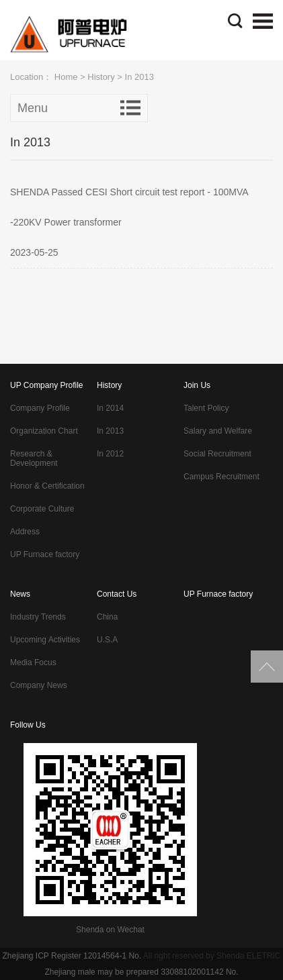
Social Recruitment (217, 454)
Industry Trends (38, 617)
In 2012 (110, 454)
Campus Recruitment (221, 477)
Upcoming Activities (45, 640)
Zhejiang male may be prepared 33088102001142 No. (141, 972)
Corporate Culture (42, 509)
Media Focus (33, 663)
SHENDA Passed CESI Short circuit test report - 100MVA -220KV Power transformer (129, 207)
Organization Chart (44, 431)
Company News (39, 685)
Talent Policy (206, 408)
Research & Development (34, 458)
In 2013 (110, 431)
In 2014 (110, 408)
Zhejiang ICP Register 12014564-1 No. (72, 956)
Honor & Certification (47, 486)
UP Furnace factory (45, 554)
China (107, 617)
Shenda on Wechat (110, 930)
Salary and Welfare (218, 431)
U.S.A (107, 640)
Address (25, 532)
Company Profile (40, 408)
